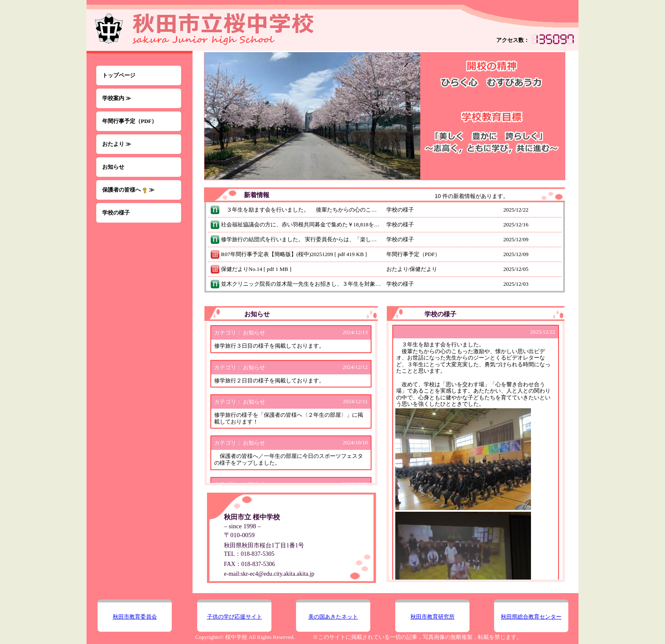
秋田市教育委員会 (135, 617)
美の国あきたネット (333, 617)
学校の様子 (116, 213)
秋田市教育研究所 (433, 617)
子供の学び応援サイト (235, 617)
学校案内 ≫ (117, 98)
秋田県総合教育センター (531, 617)
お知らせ (113, 167)
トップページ (119, 75)
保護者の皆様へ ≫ (128, 190)
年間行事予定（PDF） (130, 121)
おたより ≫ (117, 144)
